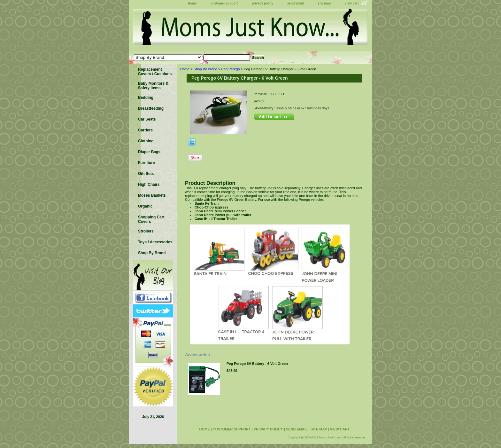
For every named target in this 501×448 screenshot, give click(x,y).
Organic (145, 206)
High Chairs (149, 185)
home (193, 3)
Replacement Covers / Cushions (155, 72)
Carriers (145, 130)
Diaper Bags (149, 152)
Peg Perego (230, 69)
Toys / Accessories (155, 242)
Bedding (146, 98)
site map (324, 3)
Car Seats (147, 119)
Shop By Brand (205, 69)
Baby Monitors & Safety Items (153, 86)
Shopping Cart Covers (151, 219)
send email (296, 3)
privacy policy (262, 3)
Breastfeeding (151, 108)
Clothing (146, 141)
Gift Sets (146, 174)
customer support (224, 3)
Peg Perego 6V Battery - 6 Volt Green (257, 364)
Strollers (146, 231)
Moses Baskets (152, 195)
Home (185, 69)
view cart (352, 3)
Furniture (146, 163)
